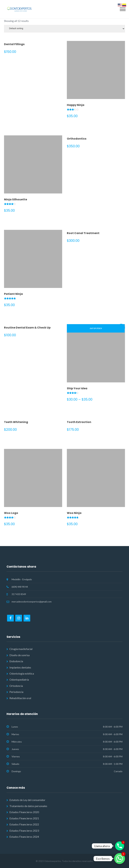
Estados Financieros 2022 (24, 824)
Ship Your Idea (77, 388)
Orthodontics (77, 139)
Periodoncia (16, 692)
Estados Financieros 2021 (24, 818)
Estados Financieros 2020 (24, 812)
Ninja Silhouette (16, 199)
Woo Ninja (74, 513)
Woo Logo (11, 513)
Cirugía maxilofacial (21, 649)
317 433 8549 (19, 594)
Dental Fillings (14, 44)
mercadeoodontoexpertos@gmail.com (32, 602)
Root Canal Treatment (83, 233)
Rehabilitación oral (20, 698)
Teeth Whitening (16, 422)
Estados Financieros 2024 (24, 837)
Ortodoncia (16, 686)
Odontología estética (22, 673)
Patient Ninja (13, 294)
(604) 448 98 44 (20, 587)
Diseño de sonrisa (19, 655)
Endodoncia (16, 661)
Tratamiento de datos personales (28, 806)
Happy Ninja (76, 105)
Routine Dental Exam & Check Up (27, 328)
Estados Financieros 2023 (24, 831)
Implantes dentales (20, 667)
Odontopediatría (19, 679)
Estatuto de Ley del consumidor (27, 800)
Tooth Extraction (79, 422)
